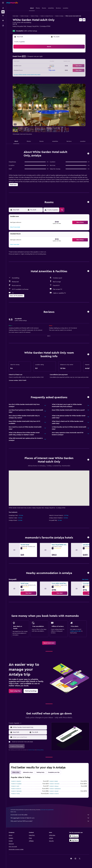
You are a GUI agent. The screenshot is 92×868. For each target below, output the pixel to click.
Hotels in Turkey (34, 16)
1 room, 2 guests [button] (19, 42)
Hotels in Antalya (59, 16)
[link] (28, 593)
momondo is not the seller (50, 815)
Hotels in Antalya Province (47, 16)
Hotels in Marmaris (16, 791)
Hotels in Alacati (54, 791)
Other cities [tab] (16, 772)
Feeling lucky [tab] (40, 772)
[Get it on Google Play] (74, 836)
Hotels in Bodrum (16, 789)
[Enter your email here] (30, 737)
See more (85, 579)
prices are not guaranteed (47, 810)
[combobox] (29, 727)
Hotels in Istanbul (16, 781)
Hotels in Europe (24, 16)
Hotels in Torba (15, 794)
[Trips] (3, 21)
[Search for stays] (3, 12)
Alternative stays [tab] (28, 772)
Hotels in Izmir (15, 786)
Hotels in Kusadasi (16, 784)
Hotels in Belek (54, 781)
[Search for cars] (3, 16)
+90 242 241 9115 (18, 28)
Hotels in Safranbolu (55, 789)
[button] (3, 3)
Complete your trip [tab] (54, 772)
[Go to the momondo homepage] (12, 3)
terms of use (31, 750)
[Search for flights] (3, 8)
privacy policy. (40, 750)
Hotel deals (15, 16)
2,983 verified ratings (30, 31)
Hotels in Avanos (54, 794)
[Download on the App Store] (74, 840)
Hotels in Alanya (54, 786)
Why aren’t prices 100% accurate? (50, 821)
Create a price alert (76, 631)
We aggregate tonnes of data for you (50, 818)
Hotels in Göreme (54, 784)
